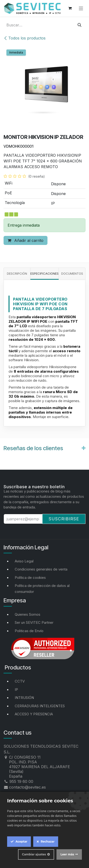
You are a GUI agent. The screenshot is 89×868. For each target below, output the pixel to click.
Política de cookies (30, 578)
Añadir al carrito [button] (26, 240)
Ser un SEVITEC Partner (34, 622)
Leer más (67, 854)
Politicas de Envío (29, 631)
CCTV (20, 681)
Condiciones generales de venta (41, 569)
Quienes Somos (28, 614)
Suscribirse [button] (64, 519)
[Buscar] (80, 25)
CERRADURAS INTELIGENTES (40, 706)
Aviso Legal (24, 561)
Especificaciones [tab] (44, 273)
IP (16, 690)
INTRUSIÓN (24, 698)
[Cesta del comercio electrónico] (70, 8)
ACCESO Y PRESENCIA (34, 714)
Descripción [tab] (17, 273)
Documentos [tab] (72, 273)
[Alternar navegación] (81, 8)
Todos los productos (25, 38)
